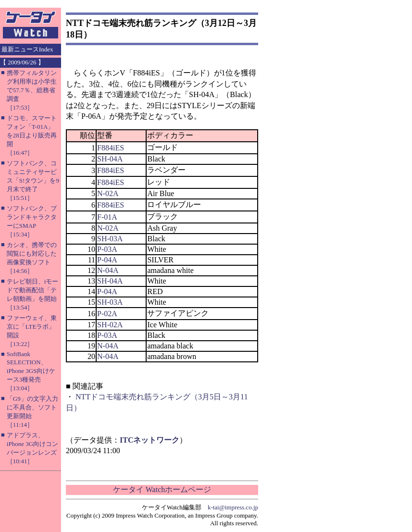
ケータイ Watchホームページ (162, 489)
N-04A (108, 270)
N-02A (108, 193)
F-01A (107, 217)
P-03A (107, 249)
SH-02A (110, 325)
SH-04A (110, 159)
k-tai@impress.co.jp (233, 507)
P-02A (107, 314)
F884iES (111, 148)
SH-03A (110, 239)
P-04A (107, 260)
